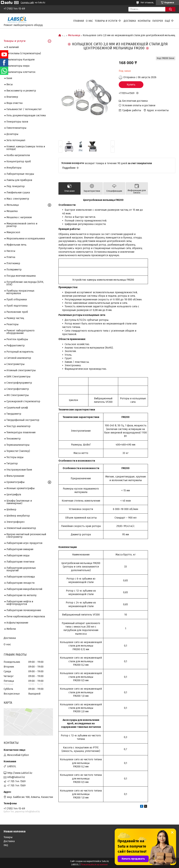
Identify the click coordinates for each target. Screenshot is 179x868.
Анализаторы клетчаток (21, 72)
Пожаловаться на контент (94, 865)
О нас (89, 21)
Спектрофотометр (18, 389)
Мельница (74, 35)
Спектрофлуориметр (19, 383)
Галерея (158, 21)
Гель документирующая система (26, 115)
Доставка (130, 21)
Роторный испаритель (20, 352)
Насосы (11, 251)
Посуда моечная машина (21, 276)
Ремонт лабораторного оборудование (20, 332)
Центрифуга (14, 495)
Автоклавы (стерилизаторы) (24, 53)
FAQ (6, 845)
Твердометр (14, 414)
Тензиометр (14, 439)
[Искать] (170, 9)
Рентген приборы (17, 339)
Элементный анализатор (21, 528)
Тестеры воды (15, 457)
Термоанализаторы (18, 445)
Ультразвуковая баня (19, 470)
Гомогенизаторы (16, 128)
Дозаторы (12, 134)
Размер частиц (15, 318)
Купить (131, 85)
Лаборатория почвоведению (24, 610)
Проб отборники (17, 300)
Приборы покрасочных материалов (20, 292)
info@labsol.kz (16, 777)
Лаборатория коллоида (21, 577)
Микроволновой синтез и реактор (22, 225)
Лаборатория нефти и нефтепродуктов (20, 603)
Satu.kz (105, 861)
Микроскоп (13, 232)
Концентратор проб (19, 161)
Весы (9, 84)
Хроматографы (15, 482)
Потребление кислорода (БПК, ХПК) (25, 283)
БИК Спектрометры (18, 377)
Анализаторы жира (18, 66)
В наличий (13, 47)
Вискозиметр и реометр (21, 91)
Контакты (144, 21)
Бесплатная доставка (135, 101)
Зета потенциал (16, 140)
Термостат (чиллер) (18, 451)
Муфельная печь (16, 245)
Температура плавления (21, 432)
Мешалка (12, 211)
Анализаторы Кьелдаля (20, 60)
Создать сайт (27, 3)
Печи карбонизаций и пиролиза (26, 616)
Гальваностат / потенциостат (24, 109)
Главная (79, 21)
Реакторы (12, 324)
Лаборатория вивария (20, 549)
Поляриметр (14, 270)
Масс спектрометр (18, 199)
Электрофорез (15, 522)
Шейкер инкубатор (18, 516)
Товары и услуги (106, 21)
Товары (8, 837)
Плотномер (13, 263)
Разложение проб (17, 312)
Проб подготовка (17, 306)
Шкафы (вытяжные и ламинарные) (19, 502)
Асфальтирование (17, 623)
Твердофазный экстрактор (23, 420)
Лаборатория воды (18, 556)
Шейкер (11, 509)
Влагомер (12, 97)
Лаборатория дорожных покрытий (21, 569)
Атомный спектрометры (21, 370)
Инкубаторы (14, 168)
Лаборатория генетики (20, 562)
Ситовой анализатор (19, 358)
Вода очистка (14, 103)
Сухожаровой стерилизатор (23, 401)
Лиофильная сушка (18, 193)
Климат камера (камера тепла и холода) (26, 148)
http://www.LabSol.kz (20, 773)
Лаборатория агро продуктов (24, 543)
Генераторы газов (17, 122)
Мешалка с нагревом (19, 217)
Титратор (12, 463)
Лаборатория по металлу (21, 595)
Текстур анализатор (18, 426)
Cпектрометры (15, 364)
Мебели (11, 629)
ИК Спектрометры (18, 395)
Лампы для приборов (19, 180)
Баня (9, 78)
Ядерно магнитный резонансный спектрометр (26, 536)
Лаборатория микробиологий (24, 589)
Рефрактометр (16, 346)
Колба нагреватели (18, 155)
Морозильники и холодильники (26, 239)
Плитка (11, 257)
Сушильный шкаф (17, 408)
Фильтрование (15, 476)
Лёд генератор (16, 186)
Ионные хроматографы (20, 488)
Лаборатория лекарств (20, 583)
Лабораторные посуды (20, 174)
